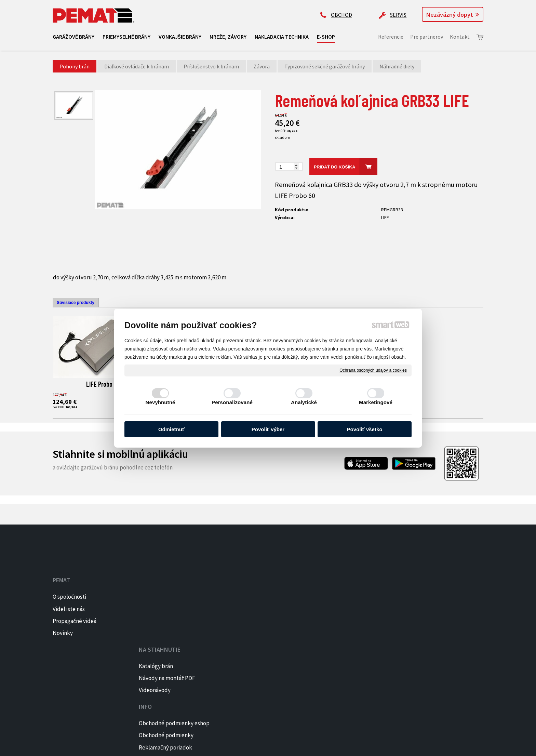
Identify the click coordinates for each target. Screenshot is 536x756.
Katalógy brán (159, 597)
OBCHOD (341, 15)
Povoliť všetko (365, 429)
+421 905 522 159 (339, 591)
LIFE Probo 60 (103, 384)
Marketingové (376, 402)
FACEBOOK (432, 597)
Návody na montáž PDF (170, 609)
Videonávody (157, 621)
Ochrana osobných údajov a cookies (373, 370)
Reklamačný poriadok (257, 621)
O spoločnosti (69, 597)
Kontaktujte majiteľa (345, 644)
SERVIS (398, 15)
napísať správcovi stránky (164, 746)
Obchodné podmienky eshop (266, 597)
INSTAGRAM (433, 609)
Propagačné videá (75, 621)
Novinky (63, 633)
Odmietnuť (171, 429)
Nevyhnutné (160, 402)
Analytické (304, 402)
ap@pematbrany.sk (343, 618)
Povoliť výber (268, 429)
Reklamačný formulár (257, 633)
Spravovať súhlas (277, 746)
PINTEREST (433, 621)
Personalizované (232, 402)
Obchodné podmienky (258, 609)
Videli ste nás (69, 609)
